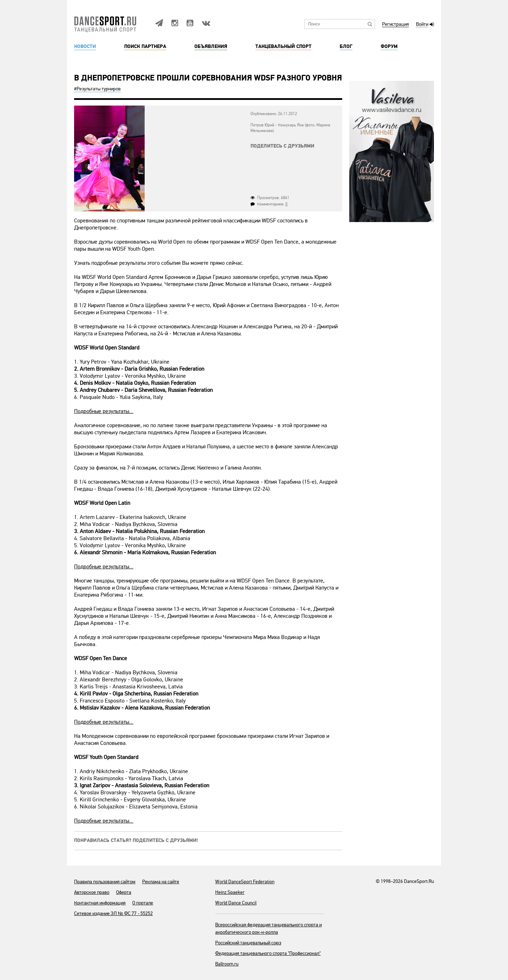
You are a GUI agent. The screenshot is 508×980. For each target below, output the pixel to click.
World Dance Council (236, 903)
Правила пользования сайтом (105, 882)
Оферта (124, 892)
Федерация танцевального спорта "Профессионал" (268, 953)
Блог (346, 47)
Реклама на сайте (161, 882)
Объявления (211, 47)
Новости (85, 47)
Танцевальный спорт (283, 47)
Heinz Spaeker (230, 892)
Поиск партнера (145, 47)
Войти (422, 25)
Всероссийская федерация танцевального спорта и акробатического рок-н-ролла (268, 928)
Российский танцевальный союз (248, 943)
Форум (389, 47)
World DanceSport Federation (245, 882)
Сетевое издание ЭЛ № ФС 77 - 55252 (113, 913)
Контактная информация (100, 903)
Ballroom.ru (227, 964)
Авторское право (92, 892)
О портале (143, 903)
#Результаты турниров (97, 89)
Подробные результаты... (104, 411)
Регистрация (395, 25)
